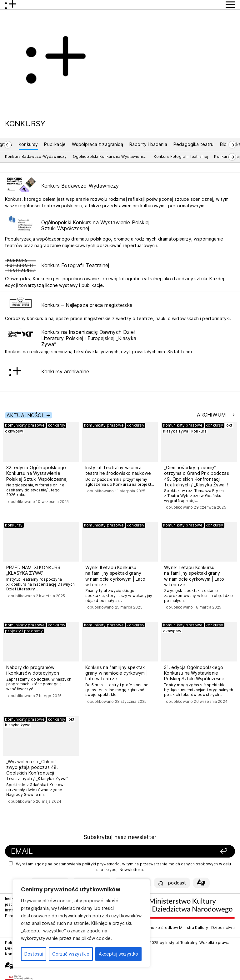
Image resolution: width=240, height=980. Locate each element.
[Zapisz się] (190, 851)
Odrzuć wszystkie (71, 954)
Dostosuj (34, 954)
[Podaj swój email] (80, 851)
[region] (81, 923)
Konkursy (28, 144)
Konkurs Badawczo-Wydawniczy (36, 156)
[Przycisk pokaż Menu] (230, 5)
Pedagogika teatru (194, 144)
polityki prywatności (101, 864)
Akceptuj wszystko (118, 954)
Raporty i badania (148, 144)
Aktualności (25, 415)
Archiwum (212, 415)
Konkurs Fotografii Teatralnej (181, 156)
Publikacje (55, 144)
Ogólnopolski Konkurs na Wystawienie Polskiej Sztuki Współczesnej (110, 156)
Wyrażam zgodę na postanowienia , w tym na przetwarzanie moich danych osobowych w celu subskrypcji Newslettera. (120, 867)
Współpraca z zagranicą (97, 144)
